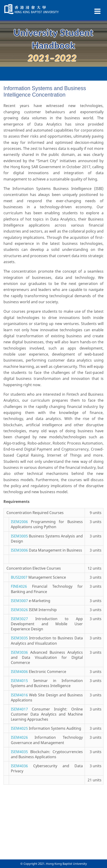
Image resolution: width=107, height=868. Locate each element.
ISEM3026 (19, 610)
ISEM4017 (19, 709)
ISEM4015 (19, 681)
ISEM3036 (19, 652)
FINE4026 (19, 586)
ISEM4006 (19, 672)
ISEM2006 (19, 522)
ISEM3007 (19, 601)
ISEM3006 (19, 550)
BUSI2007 (19, 577)
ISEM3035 (19, 638)
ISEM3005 (19, 536)
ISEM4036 (19, 766)
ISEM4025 (19, 728)
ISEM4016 (19, 695)
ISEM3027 (19, 619)
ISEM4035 (19, 752)
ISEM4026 (19, 737)
